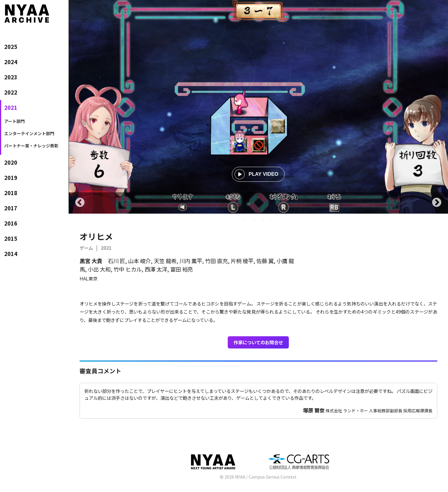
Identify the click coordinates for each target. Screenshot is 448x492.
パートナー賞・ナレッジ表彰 (31, 146)
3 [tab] (263, 220)
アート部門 (14, 121)
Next (437, 203)
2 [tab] (254, 220)
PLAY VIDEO (256, 174)
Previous (80, 203)
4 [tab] (272, 220)
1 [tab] (245, 220)
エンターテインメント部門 (29, 133)
